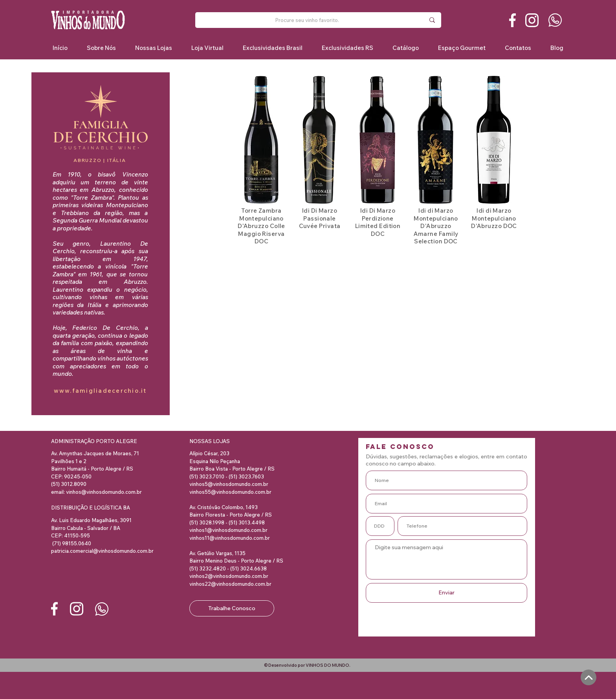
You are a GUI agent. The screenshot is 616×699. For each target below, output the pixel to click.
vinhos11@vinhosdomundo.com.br (230, 538)
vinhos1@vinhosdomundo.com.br (228, 530)
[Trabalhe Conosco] (232, 608)
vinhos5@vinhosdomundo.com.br (229, 484)
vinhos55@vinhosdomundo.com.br (230, 492)
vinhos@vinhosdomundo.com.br (104, 492)
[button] (272, 48)
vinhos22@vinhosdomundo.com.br (230, 584)
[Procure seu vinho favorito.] (307, 20)
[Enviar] (446, 593)
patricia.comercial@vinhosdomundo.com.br (102, 551)
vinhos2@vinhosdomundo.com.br (229, 576)
